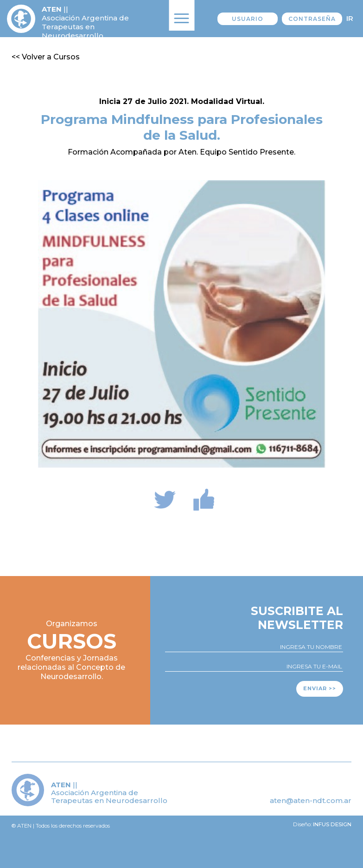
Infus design (332, 824)
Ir (350, 18)
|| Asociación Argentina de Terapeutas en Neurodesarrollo (85, 22)
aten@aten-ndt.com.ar (311, 800)
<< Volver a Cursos (46, 57)
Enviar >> (320, 688)
